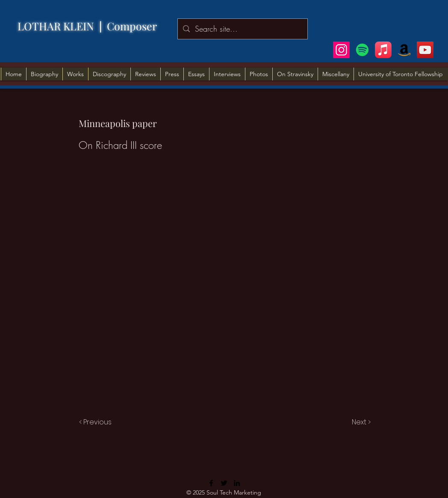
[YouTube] (425, 50)
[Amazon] (404, 50)
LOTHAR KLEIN (62, 26)
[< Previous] (97, 422)
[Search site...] (242, 29)
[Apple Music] (383, 50)
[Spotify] (362, 50)
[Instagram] (341, 50)
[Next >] (361, 422)
